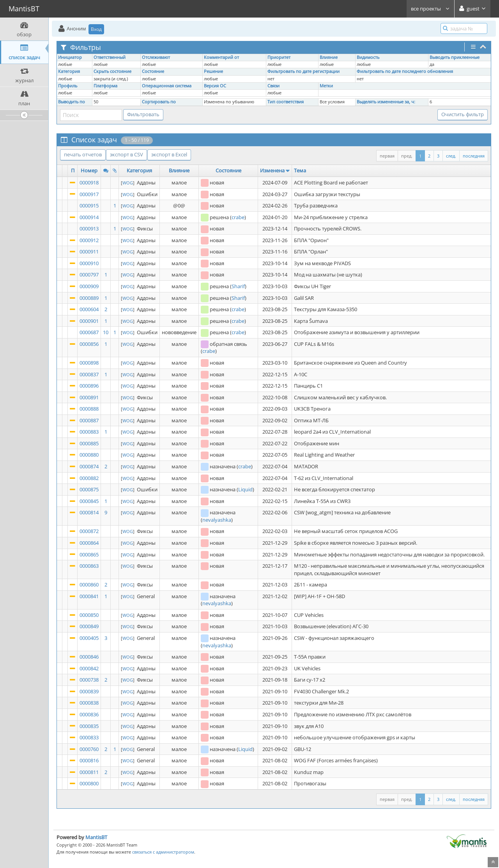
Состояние (153, 71)
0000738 (89, 680)
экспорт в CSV (127, 154)
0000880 (89, 455)
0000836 (89, 714)
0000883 (89, 432)
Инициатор (70, 57)
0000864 (89, 543)
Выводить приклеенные (455, 57)
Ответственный (110, 57)
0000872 (89, 531)
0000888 (89, 409)
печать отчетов (83, 154)
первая (387, 156)
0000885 (89, 443)
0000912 (89, 240)
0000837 (89, 374)
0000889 (89, 298)
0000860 (89, 585)
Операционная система (167, 86)
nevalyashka (217, 520)
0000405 (89, 638)
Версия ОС (215, 86)
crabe (238, 217)
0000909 (89, 286)
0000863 (89, 566)
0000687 (89, 332)
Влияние (329, 57)
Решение (213, 71)
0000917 (89, 194)
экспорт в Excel (169, 154)
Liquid (245, 489)
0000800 (89, 783)
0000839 (89, 691)
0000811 (89, 772)
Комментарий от (221, 57)
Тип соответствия (286, 102)
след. (451, 156)
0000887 (89, 420)
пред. (407, 156)
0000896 (89, 386)
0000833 (89, 737)
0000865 (89, 554)
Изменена (272, 170)
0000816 (89, 760)
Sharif (238, 286)
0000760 (89, 749)
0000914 (89, 217)
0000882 (89, 478)
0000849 (89, 626)
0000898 (89, 363)
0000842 (89, 668)
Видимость (368, 57)
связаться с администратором (163, 852)
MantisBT (96, 837)
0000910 (89, 263)
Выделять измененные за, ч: (386, 102)
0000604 (89, 309)
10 (106, 332)
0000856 (89, 344)
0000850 (89, 615)
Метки (326, 86)
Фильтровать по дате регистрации (303, 71)
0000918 (89, 182)
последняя (474, 156)
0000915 (89, 205)
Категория (69, 71)
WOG (128, 183)
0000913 (89, 229)
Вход (96, 29)
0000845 (89, 501)
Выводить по (72, 102)
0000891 (89, 397)
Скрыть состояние (112, 71)
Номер (89, 170)
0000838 (89, 703)
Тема (300, 170)
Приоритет (279, 57)
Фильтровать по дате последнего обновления (405, 71)
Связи (273, 86)
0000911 (89, 252)
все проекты (430, 9)
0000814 (89, 512)
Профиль (68, 86)
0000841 (89, 596)
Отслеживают (156, 57)
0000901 (89, 321)
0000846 (89, 657)
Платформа (105, 86)
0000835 (89, 726)
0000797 (89, 275)
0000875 (89, 489)
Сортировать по (159, 102)
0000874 (89, 466)
